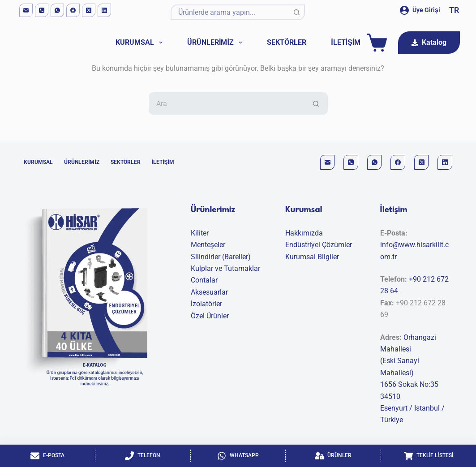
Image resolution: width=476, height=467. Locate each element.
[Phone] (42, 10)
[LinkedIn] (104, 10)
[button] (454, 10)
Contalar (204, 280)
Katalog (429, 42)
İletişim (346, 42)
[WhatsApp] (57, 10)
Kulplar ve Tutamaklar (225, 268)
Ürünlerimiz (217, 43)
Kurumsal (141, 43)
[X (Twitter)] (89, 10)
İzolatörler (206, 304)
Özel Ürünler (210, 316)
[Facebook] (73, 10)
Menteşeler (208, 245)
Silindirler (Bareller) (221, 257)
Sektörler (287, 42)
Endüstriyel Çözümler (319, 245)
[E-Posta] (47, 456)
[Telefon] (143, 456)
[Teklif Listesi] (429, 456)
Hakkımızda (304, 233)
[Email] (26, 10)
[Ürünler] (333, 456)
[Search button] (297, 12)
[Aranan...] (230, 12)
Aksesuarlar (209, 292)
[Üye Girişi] (420, 10)
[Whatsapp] (238, 456)
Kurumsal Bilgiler (312, 257)
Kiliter (200, 233)
